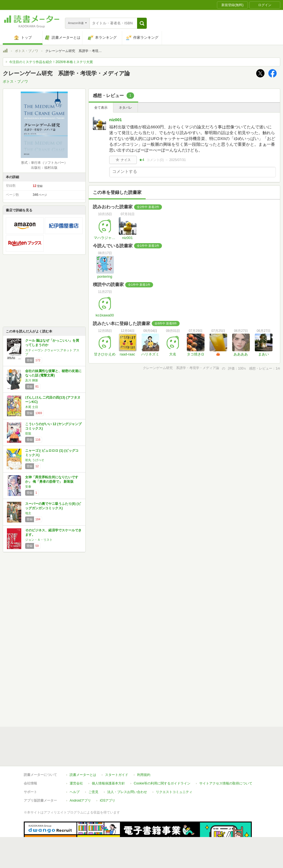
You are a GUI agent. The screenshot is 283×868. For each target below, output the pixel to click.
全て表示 (101, 108)
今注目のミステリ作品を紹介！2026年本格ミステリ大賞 (51, 62)
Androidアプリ (80, 775)
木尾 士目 (32, 407)
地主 (28, 513)
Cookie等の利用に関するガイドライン (162, 758)
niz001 (116, 120)
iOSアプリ (108, 775)
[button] (142, 23)
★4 (142, 160)
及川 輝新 (32, 380)
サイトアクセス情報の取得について (226, 758)
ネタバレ (125, 108)
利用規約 (144, 749)
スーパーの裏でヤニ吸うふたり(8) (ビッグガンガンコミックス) (53, 506)
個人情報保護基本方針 (108, 758)
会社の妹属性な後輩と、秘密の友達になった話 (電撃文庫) (53, 373)
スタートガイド (117, 749)
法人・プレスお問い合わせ (127, 766)
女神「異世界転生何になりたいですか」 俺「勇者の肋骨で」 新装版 (52, 479)
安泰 (28, 487)
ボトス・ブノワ (27, 51)
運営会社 (76, 758)
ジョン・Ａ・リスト (39, 540)
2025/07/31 (177, 160)
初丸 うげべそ (35, 460)
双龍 (28, 433)
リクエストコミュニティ (174, 766)
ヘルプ (75, 766)
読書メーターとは (83, 749)
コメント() (155, 160)
